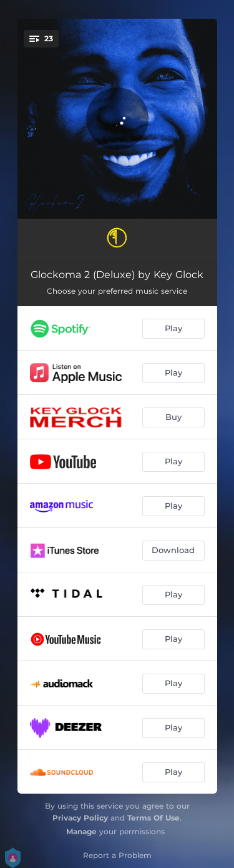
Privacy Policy (80, 818)
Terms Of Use (154, 818)
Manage (81, 831)
